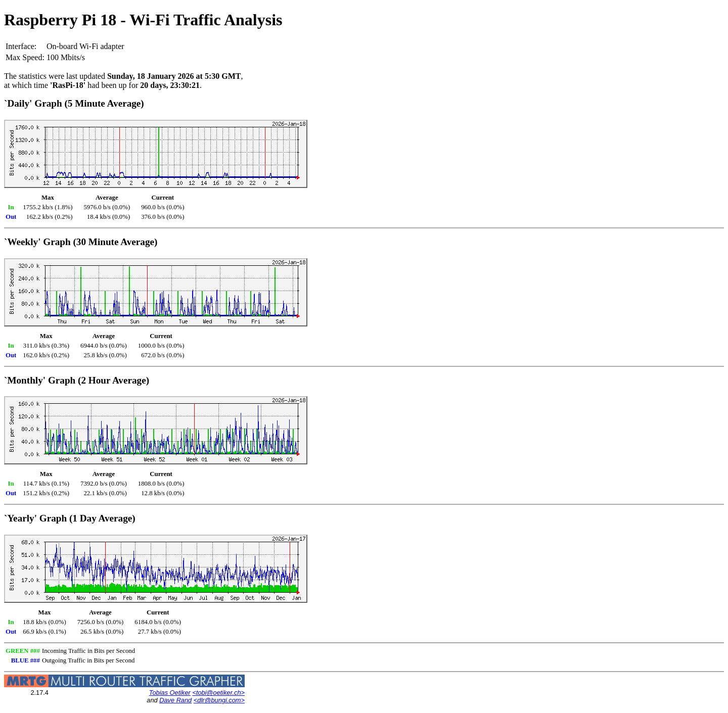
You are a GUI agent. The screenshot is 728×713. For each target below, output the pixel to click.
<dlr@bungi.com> (219, 700)
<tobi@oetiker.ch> (218, 693)
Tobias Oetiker (170, 693)
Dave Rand (175, 700)
